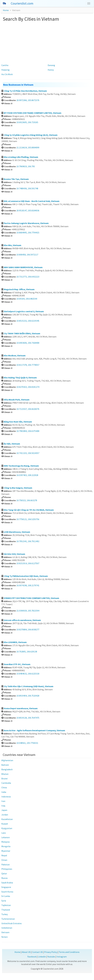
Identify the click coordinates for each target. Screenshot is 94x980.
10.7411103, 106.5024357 (28, 453)
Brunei (4, 778)
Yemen (4, 937)
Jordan (5, 815)
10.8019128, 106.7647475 (28, 718)
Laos (4, 833)
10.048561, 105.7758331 (27, 743)
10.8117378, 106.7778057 (28, 365)
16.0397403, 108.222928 (27, 475)
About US (26, 952)
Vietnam (5, 932)
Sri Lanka (6, 896)
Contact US (37, 952)
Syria (4, 901)
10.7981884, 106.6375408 (28, 431)
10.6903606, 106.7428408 (28, 343)
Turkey (5, 914)
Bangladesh (7, 769)
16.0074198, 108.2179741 (28, 585)
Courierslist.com (22, 3)
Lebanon (6, 837)
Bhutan (5, 774)
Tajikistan (6, 905)
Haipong (5, 70)
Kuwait (5, 824)
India (4, 792)
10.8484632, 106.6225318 (28, 674)
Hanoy (51, 70)
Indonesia (6, 797)
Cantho (5, 65)
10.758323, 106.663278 (27, 500)
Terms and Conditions (69, 952)
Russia (4, 878)
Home (6, 10)
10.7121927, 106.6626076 (28, 409)
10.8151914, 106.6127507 (28, 563)
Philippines (7, 869)
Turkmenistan (8, 919)
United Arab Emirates (12, 923)
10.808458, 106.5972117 (27, 255)
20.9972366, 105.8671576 (28, 100)
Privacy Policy (51, 952)
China (4, 787)
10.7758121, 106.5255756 (28, 519)
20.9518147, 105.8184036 (28, 210)
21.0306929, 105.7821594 (28, 611)
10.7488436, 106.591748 (27, 188)
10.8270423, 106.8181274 (28, 387)
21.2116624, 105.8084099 (28, 147)
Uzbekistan (7, 928)
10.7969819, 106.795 (26, 166)
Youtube (51, 957)
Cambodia (6, 783)
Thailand (6, 910)
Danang (51, 65)
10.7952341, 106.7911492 (28, 541)
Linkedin (42, 957)
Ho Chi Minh (7, 74)
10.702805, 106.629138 (27, 652)
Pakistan (6, 864)
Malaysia (5, 842)
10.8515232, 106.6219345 (28, 321)
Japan (4, 810)
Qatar (4, 873)
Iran (3, 801)
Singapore (6, 887)
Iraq (3, 806)
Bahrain (5, 765)
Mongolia (6, 846)
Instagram (62, 957)
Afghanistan (7, 760)
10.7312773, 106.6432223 (28, 277)
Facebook (32, 957)
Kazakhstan (7, 819)
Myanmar (6, 851)
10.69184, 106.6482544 (27, 299)
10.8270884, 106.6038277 (28, 629)
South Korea (7, 892)
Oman (4, 860)
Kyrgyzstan (7, 828)
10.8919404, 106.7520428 (28, 696)
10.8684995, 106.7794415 (28, 233)
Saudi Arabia (7, 883)
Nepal (4, 855)
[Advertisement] (47, 42)
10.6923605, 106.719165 (27, 122)
